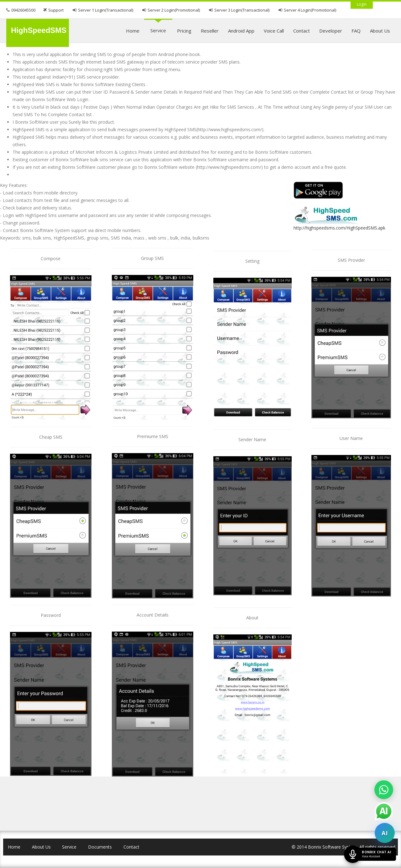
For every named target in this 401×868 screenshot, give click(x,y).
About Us (380, 31)
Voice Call (274, 31)
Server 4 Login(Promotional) (310, 10)
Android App (241, 31)
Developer (331, 31)
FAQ (356, 31)
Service (158, 30)
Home (133, 31)
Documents (100, 847)
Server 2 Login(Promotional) (174, 10)
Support (56, 10)
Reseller (210, 31)
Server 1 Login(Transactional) (106, 10)
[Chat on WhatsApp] (384, 790)
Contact (302, 31)
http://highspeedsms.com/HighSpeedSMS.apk (339, 228)
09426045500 (23, 10)
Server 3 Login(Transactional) (242, 10)
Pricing (184, 31)
